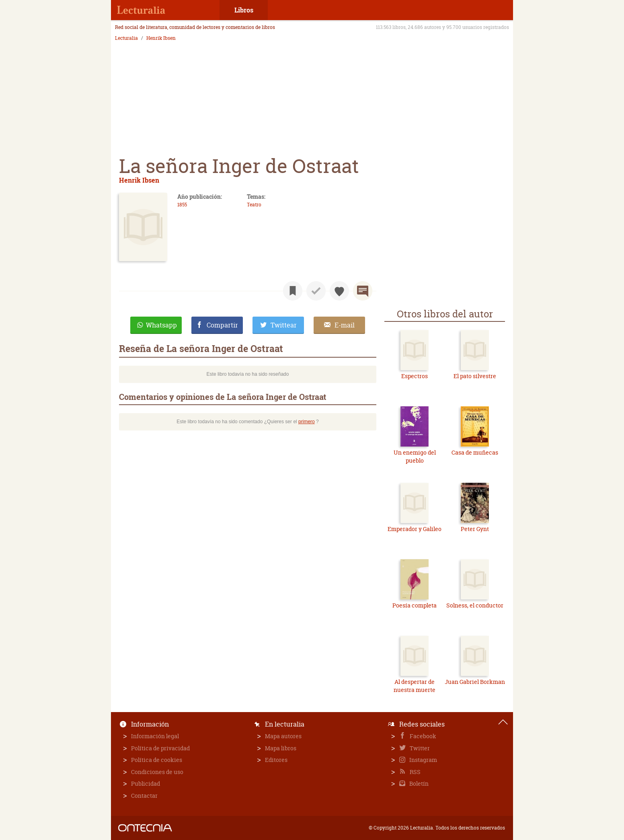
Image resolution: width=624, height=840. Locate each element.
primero (307, 422)
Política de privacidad (160, 748)
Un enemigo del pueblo (415, 456)
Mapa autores (283, 736)
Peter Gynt (475, 529)
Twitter (419, 748)
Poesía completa (415, 605)
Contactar (144, 796)
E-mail (345, 325)
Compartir (222, 325)
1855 (182, 205)
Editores (276, 760)
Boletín (418, 783)
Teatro (254, 205)
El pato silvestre (475, 376)
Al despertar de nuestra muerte (415, 686)
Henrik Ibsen (161, 38)
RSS (415, 772)
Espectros (415, 376)
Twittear (284, 325)
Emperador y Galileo (415, 529)
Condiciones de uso (157, 772)
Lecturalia (126, 38)
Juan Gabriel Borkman (475, 682)
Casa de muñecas (475, 452)
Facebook (422, 736)
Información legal (155, 736)
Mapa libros (281, 748)
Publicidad (146, 783)
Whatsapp (161, 325)
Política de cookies (157, 760)
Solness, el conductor (475, 605)
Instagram (423, 760)
